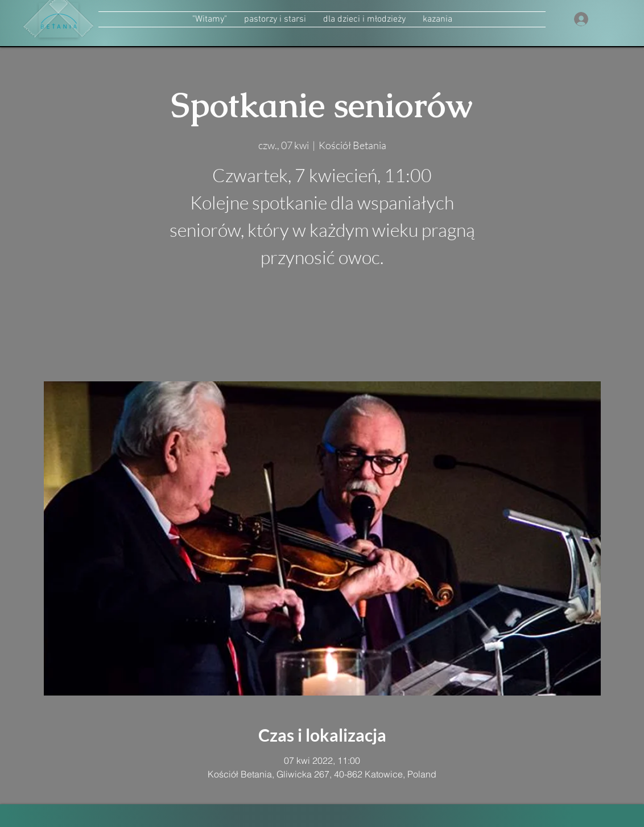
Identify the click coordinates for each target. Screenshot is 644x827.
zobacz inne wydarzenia (322, 328)
